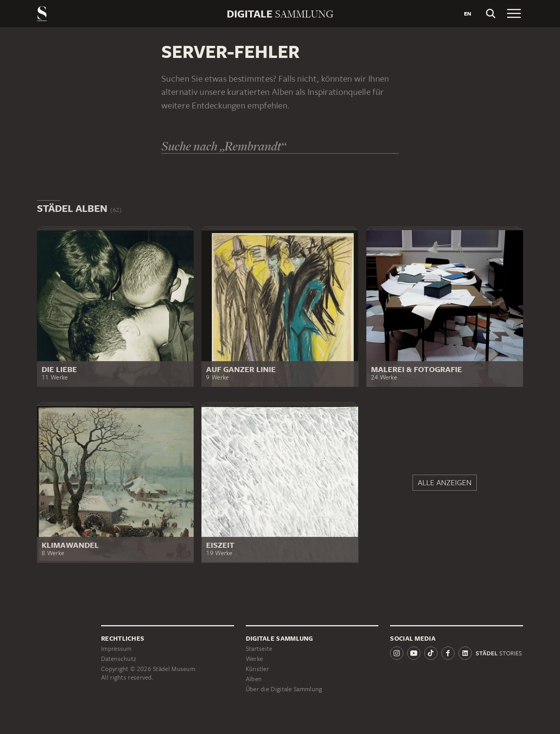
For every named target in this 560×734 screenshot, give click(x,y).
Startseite (259, 649)
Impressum (116, 649)
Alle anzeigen (445, 482)
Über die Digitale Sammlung (284, 689)
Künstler (257, 669)
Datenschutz (119, 659)
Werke (255, 659)
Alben (254, 679)
